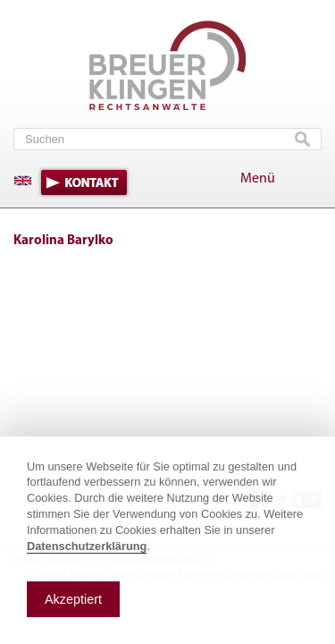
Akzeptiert (73, 599)
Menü (258, 179)
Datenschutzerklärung (87, 546)
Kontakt (84, 182)
